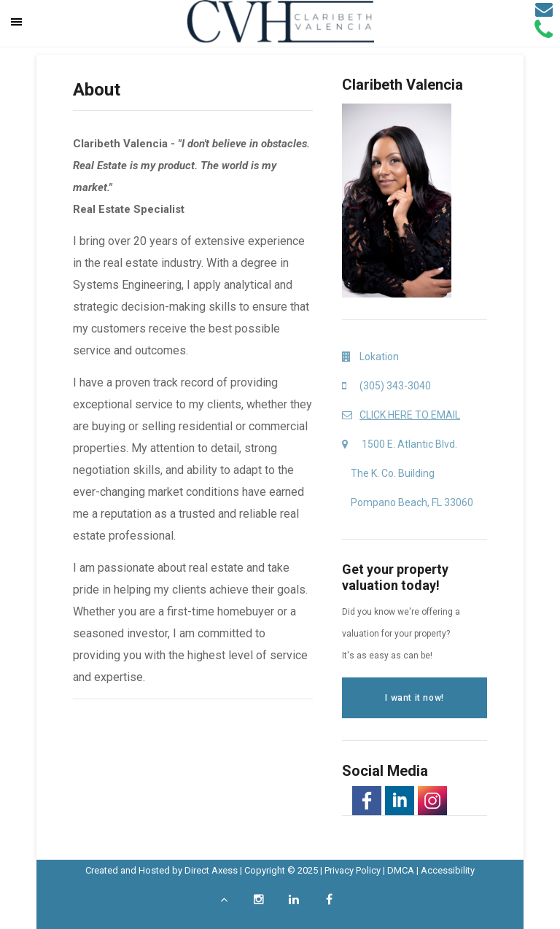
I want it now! (414, 698)
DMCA (401, 870)
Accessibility (448, 870)
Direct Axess (211, 870)
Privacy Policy (353, 870)
